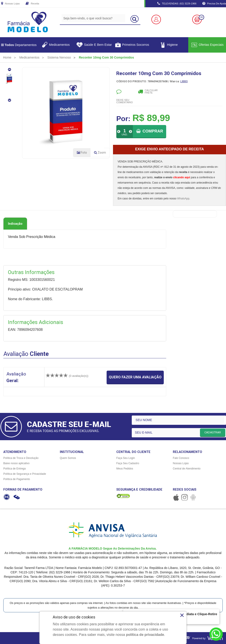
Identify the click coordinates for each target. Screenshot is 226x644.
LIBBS (184, 81)
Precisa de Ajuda (214, 4)
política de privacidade (145, 635)
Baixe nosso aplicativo (16, 463)
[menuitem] (7, 57)
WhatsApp (183, 199)
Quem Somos (68, 458)
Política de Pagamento (17, 479)
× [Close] (182, 615)
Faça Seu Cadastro (128, 463)
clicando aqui (182, 177)
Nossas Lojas (10, 4)
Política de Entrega (14, 469)
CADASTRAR (213, 432)
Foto (82, 153)
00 (202, 17)
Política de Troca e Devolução (21, 458)
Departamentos (19, 45)
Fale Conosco (181, 458)
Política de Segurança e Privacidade (25, 474)
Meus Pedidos (125, 469)
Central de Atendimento (187, 469)
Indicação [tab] (15, 224)
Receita (32, 4)
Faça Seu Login (126, 458)
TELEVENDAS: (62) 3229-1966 (177, 4)
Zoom (102, 153)
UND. (125, 134)
